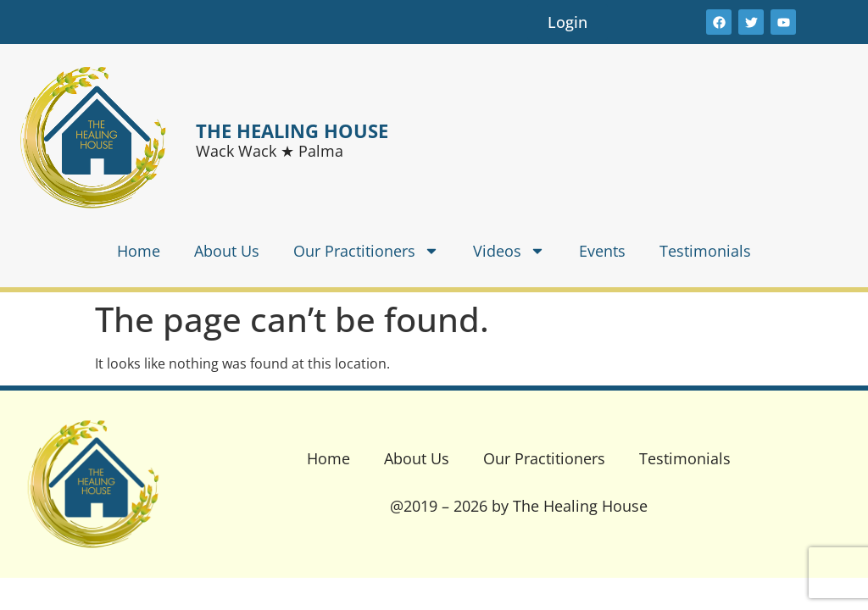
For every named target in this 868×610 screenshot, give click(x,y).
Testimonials (705, 251)
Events (602, 251)
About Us (227, 251)
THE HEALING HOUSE (292, 130)
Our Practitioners (366, 251)
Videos (509, 251)
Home (139, 251)
